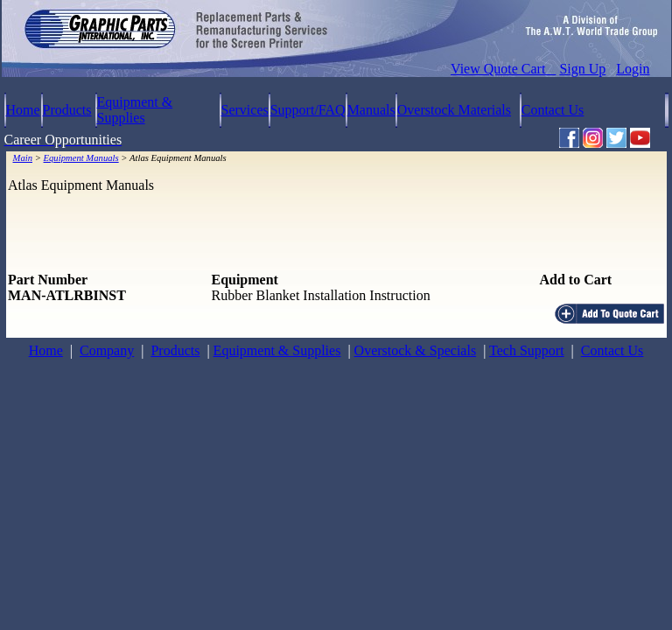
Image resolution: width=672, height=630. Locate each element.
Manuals (371, 110)
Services (245, 110)
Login (633, 69)
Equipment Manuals (81, 158)
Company (107, 350)
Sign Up (582, 69)
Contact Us (553, 110)
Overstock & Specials (416, 350)
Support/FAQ (308, 110)
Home (23, 110)
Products (67, 110)
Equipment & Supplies (135, 110)
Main (23, 158)
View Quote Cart (503, 69)
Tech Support (527, 350)
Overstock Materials (454, 110)
